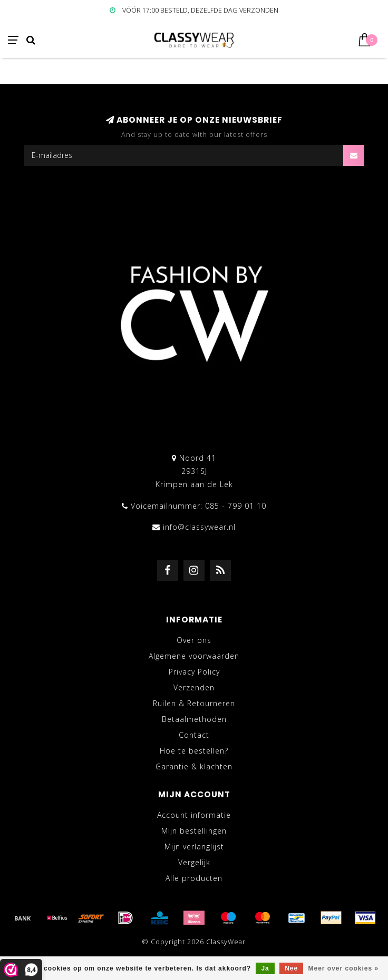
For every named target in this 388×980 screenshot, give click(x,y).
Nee (291, 968)
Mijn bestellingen (194, 831)
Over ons (194, 640)
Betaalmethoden (194, 719)
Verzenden (194, 687)
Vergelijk (194, 862)
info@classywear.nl (199, 527)
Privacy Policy (194, 672)
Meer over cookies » (344, 968)
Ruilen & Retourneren (194, 703)
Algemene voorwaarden (194, 656)
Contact (194, 735)
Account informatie (194, 815)
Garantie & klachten (194, 766)
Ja (265, 968)
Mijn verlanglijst (194, 847)
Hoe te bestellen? (194, 751)
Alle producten (194, 878)
